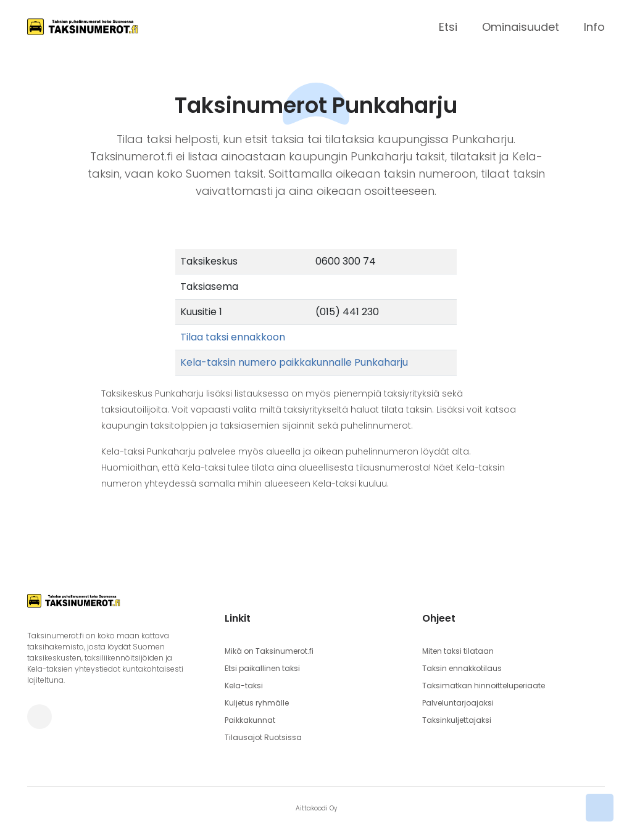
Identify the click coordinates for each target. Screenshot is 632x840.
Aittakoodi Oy (316, 808)
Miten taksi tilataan (458, 651)
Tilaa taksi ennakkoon (233, 337)
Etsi (448, 27)
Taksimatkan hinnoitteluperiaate (484, 686)
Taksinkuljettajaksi (457, 720)
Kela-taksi (244, 686)
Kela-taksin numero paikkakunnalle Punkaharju (294, 362)
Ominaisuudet (521, 27)
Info (594, 27)
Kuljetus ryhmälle (257, 703)
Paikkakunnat (250, 720)
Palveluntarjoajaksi (458, 703)
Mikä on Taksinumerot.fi (269, 651)
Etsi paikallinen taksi (262, 668)
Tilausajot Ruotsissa (263, 737)
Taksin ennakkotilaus (462, 668)
